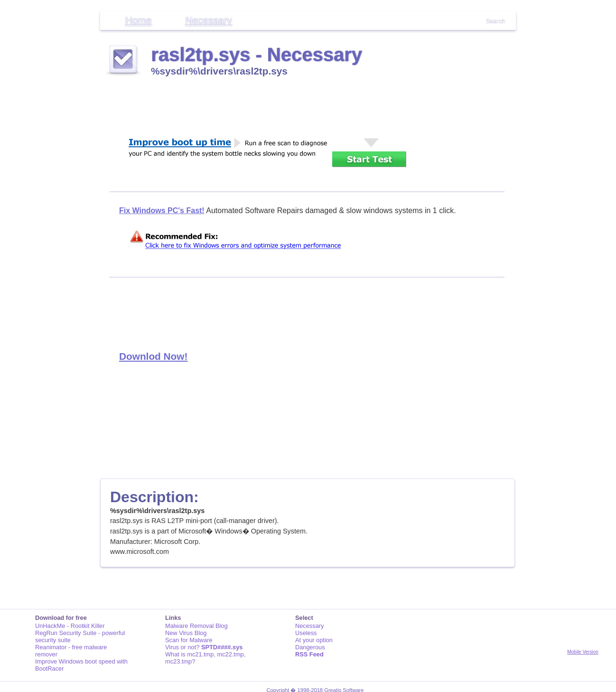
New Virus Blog (186, 633)
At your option (314, 640)
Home (138, 20)
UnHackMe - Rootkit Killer (70, 626)
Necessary (208, 20)
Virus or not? (204, 647)
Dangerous (310, 647)
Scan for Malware (189, 640)
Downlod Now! (153, 356)
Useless (306, 633)
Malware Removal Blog (196, 626)
